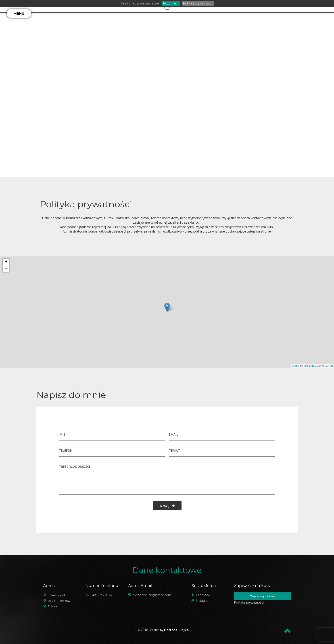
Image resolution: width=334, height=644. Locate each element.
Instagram (203, 601)
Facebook (203, 595)
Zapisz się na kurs (262, 596)
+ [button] (6, 262)
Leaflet (296, 366)
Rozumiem (171, 3)
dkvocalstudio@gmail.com (152, 595)
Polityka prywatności (198, 3)
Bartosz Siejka (176, 630)
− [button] (6, 269)
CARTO (329, 366)
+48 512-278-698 (102, 595)
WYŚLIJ (167, 506)
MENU (19, 14)
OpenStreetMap (313, 366)
